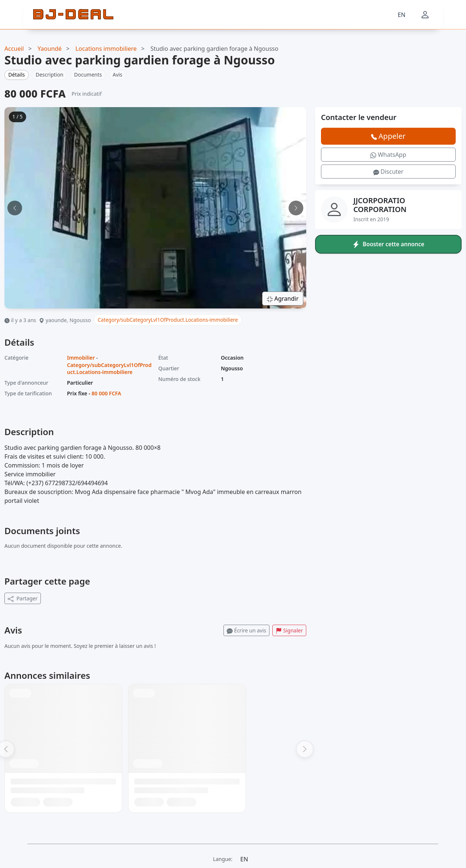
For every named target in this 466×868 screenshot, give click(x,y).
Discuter (388, 172)
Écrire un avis (246, 630)
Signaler (289, 630)
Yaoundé (50, 49)
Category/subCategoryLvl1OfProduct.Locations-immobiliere (168, 320)
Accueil (14, 49)
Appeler (388, 136)
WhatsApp (388, 155)
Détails (17, 75)
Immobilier (81, 358)
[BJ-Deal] (73, 15)
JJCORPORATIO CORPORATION (380, 205)
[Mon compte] (425, 15)
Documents (88, 75)
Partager (23, 598)
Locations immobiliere (106, 49)
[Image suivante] (296, 208)
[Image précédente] (15, 208)
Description (50, 75)
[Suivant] (305, 749)
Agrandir (283, 299)
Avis (117, 75)
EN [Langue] (401, 15)
